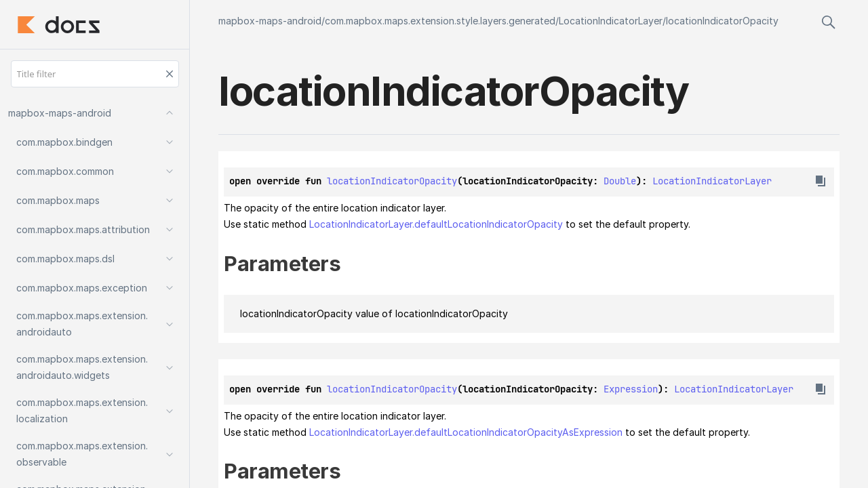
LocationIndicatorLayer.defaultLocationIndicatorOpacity (436, 224)
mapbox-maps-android (270, 21)
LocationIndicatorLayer (611, 21)
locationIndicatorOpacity (722, 21)
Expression (631, 389)
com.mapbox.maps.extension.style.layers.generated (440, 21)
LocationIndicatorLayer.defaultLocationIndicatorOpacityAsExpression (466, 432)
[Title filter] (95, 74)
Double (620, 181)
